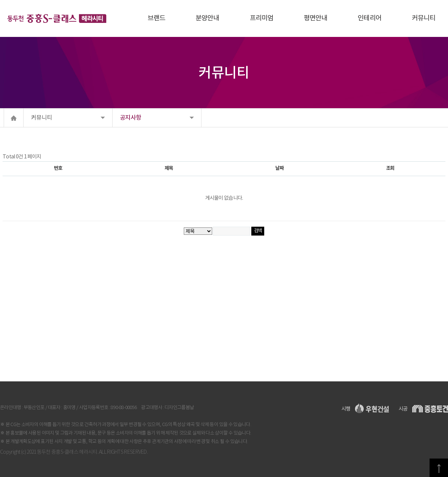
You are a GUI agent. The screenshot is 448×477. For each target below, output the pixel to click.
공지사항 (130, 118)
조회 (390, 168)
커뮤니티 (42, 118)
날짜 (279, 168)
